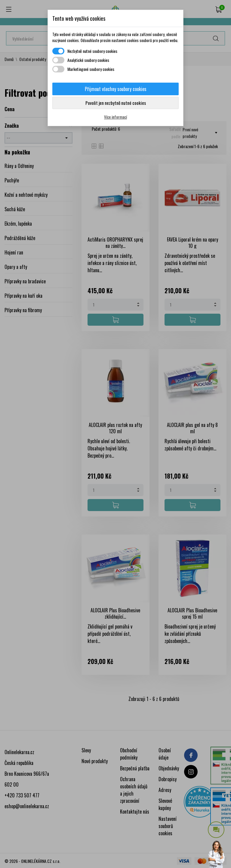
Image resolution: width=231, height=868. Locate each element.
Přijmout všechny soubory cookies (116, 89)
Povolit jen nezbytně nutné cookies (116, 103)
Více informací (115, 117)
